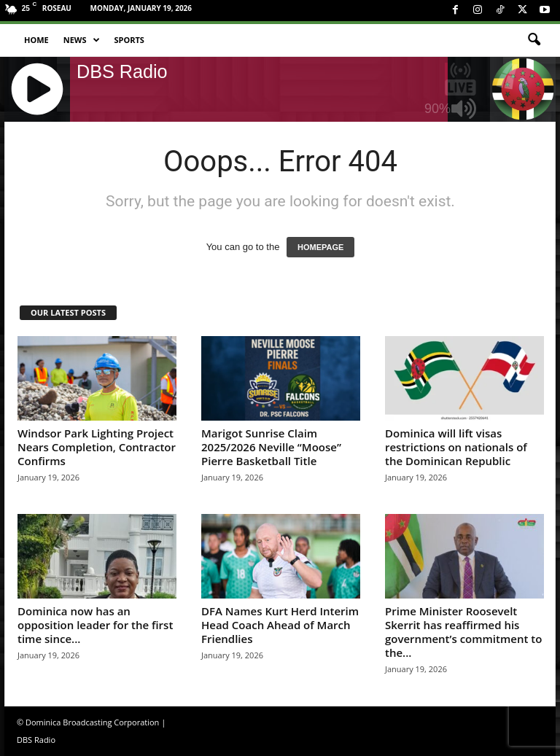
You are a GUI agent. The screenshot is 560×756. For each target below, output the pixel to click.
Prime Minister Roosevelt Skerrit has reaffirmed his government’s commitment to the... (463, 632)
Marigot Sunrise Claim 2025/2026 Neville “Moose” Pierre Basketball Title (271, 447)
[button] (534, 40)
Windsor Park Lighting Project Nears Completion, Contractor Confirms (97, 447)
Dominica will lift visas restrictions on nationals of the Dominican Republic (456, 447)
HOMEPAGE (320, 247)
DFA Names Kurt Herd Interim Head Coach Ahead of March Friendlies (280, 625)
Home (36, 40)
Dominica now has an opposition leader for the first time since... (95, 625)
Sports (129, 40)
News (82, 40)
